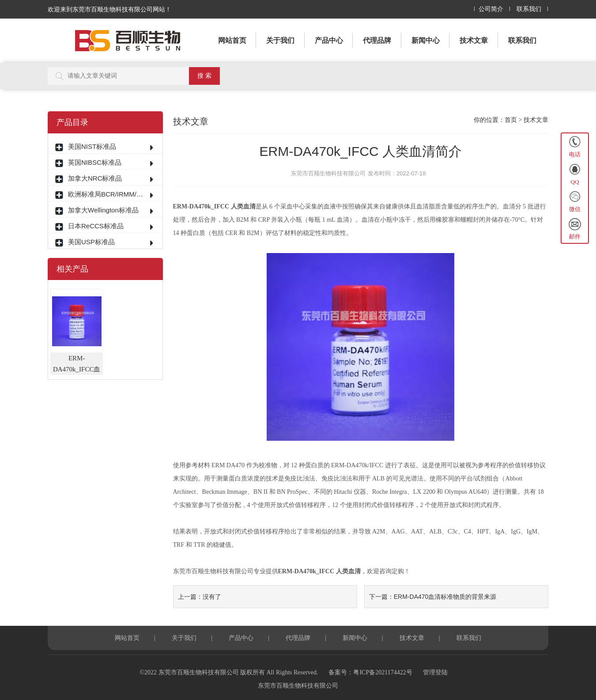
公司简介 (491, 9)
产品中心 (329, 40)
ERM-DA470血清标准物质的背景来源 (445, 597)
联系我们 (529, 9)
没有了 (212, 597)
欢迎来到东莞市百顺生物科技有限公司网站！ (109, 9)
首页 (511, 120)
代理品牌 (377, 40)
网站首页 (232, 40)
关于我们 (280, 40)
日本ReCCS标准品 (96, 226)
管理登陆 (435, 672)
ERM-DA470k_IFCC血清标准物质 (77, 365)
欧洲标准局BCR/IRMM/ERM (107, 194)
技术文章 (474, 40)
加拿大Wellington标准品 (103, 210)
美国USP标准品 (91, 242)
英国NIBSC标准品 (95, 162)
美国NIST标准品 (92, 146)
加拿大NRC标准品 (95, 178)
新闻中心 (426, 40)
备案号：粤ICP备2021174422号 (370, 672)
